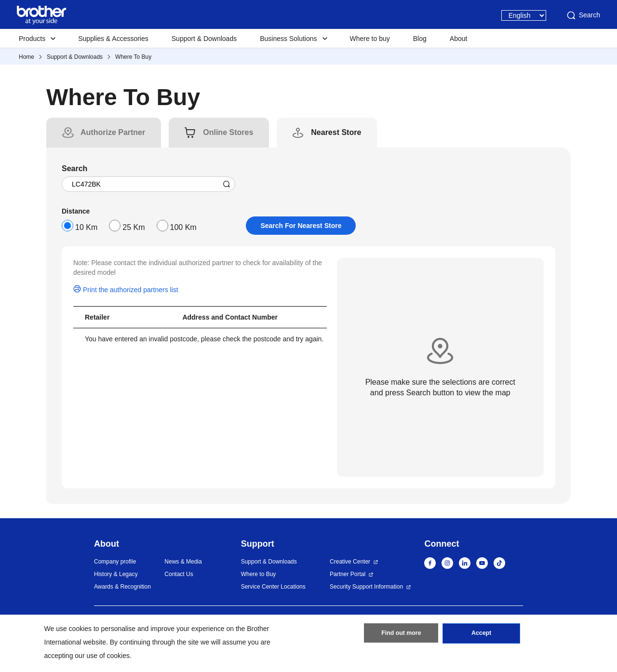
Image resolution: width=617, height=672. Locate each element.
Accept (482, 635)
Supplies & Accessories (113, 39)
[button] (589, 646)
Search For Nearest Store (301, 226)
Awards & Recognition (122, 587)
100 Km (183, 227)
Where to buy (370, 39)
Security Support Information (366, 587)
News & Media (183, 562)
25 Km (134, 227)
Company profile (115, 562)
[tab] (113, 133)
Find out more (401, 635)
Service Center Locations (273, 587)
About (459, 39)
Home (27, 57)
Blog (420, 39)
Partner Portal (348, 574)
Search (583, 15)
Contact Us (179, 574)
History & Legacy (116, 574)
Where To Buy (133, 57)
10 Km (86, 227)
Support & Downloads (204, 39)
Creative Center (350, 562)
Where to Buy (259, 574)
